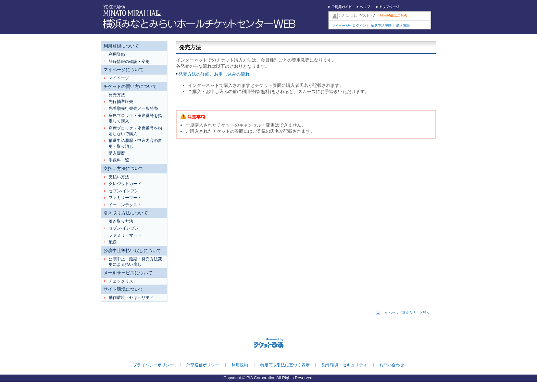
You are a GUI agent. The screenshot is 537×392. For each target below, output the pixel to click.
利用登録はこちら (394, 16)
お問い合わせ (392, 365)
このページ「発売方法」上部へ (405, 313)
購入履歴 (403, 25)
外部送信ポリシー (203, 365)
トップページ (388, 8)
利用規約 (240, 365)
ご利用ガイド (340, 8)
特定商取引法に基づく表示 (285, 365)
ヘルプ (364, 8)
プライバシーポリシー (153, 365)
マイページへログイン (349, 25)
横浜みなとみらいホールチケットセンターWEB (201, 24)
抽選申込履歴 (381, 25)
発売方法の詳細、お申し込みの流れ (214, 74)
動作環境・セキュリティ (345, 365)
